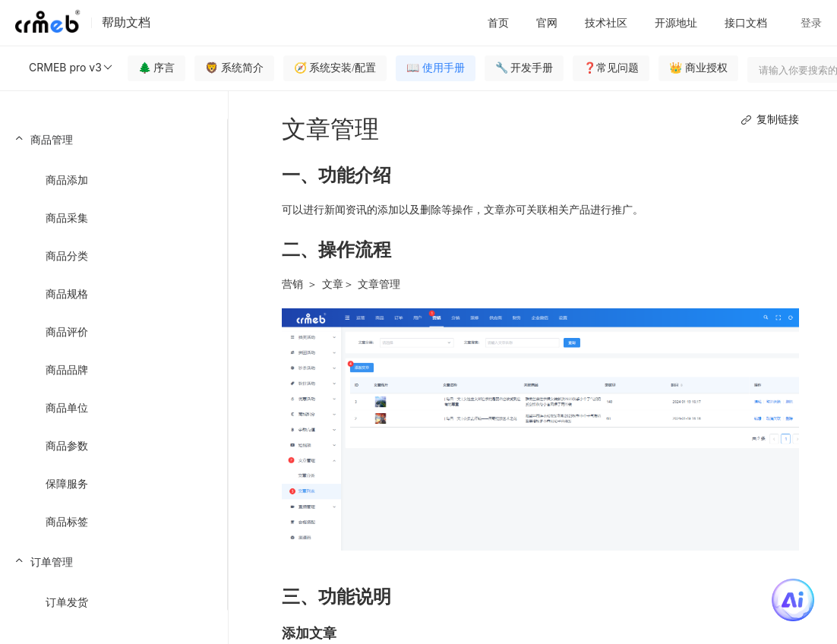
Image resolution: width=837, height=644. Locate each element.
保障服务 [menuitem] (67, 483)
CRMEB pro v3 (71, 68)
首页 (498, 22)
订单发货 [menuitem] (67, 602)
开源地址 (676, 22)
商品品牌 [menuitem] (67, 369)
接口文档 (746, 22)
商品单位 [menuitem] (67, 407)
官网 (547, 22)
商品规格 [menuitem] (67, 294)
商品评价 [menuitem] (67, 331)
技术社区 (606, 22)
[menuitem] (114, 330)
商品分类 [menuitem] (67, 256)
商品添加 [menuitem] (67, 180)
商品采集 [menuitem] (67, 218)
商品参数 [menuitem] (67, 445)
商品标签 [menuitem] (67, 521)
